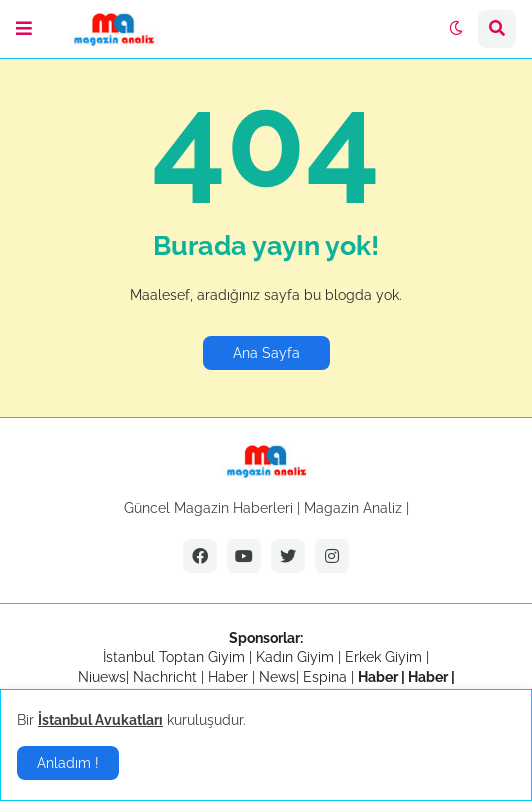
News (277, 677)
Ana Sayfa (266, 353)
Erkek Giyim (383, 657)
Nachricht (167, 677)
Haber (230, 677)
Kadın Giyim (295, 657)
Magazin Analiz (353, 508)
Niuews (102, 677)
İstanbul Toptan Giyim (174, 657)
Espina (325, 677)
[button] (24, 29)
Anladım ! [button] (68, 763)
